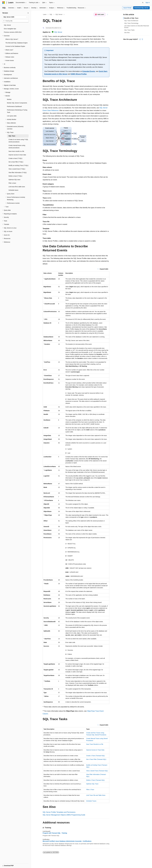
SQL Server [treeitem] (7, 25)
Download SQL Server (141, 8)
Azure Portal (127, 8)
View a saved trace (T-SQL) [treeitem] (17, 169)
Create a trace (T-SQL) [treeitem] (15, 158)
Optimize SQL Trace (92, 784)
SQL (51, 14)
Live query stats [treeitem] (12, 116)
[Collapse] (28, 13)
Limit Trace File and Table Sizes (96, 795)
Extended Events (89, 71)
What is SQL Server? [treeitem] (12, 39)
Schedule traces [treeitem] (13, 190)
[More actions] (108, 15)
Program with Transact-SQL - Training (55, 833)
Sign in (148, 3)
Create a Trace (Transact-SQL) (95, 756)
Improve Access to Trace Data (95, 750)
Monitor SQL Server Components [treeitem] (17, 103)
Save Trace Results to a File (95, 744)
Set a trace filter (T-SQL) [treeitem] (16, 162)
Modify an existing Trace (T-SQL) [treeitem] (18, 165)
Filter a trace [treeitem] (12, 183)
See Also (127, 33)
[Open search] (143, 3)
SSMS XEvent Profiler (79, 74)
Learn (45, 14)
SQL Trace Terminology (131, 23)
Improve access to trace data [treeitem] (17, 155)
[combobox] (15, 17)
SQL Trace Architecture (131, 21)
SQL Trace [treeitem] (12, 136)
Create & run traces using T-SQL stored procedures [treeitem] (18, 141)
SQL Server (59, 14)
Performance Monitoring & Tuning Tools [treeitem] (17, 111)
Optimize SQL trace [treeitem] (14, 180)
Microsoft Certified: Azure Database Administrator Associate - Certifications (67, 841)
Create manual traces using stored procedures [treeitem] (17, 147)
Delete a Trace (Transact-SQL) (95, 780)
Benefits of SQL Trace (131, 18)
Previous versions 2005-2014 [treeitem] (13, 32)
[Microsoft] (4, 3)
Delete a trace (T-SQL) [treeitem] (15, 176)
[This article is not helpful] (142, 39)
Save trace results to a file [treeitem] (16, 151)
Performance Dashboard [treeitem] (14, 106)
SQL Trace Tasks (129, 30)
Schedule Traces (91, 801)
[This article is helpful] (140, 39)
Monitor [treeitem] (9, 99)
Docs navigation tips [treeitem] (10, 29)
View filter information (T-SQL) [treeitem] (18, 173)
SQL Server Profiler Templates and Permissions (59, 812)
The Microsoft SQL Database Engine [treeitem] (16, 43)
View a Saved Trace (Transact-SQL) (97, 771)
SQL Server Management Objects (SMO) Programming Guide (64, 815)
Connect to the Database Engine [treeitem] (15, 46)
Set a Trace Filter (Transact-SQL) (96, 759)
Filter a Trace (90, 790)
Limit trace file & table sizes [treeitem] (17, 187)
